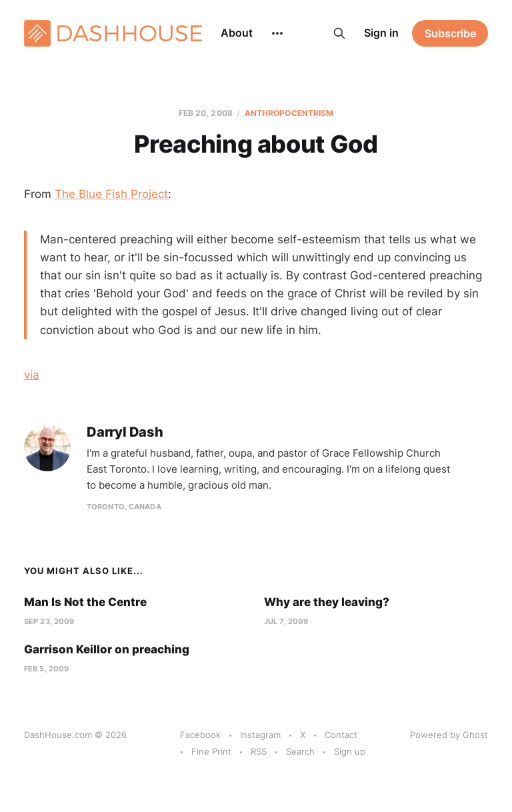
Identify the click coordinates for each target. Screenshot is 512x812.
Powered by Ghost (449, 735)
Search (300, 751)
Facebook (200, 735)
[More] (277, 33)
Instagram (260, 735)
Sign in (381, 33)
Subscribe (450, 33)
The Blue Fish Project (111, 194)
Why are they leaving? (327, 602)
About (237, 33)
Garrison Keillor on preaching (107, 649)
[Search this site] (339, 33)
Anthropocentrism (289, 113)
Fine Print (211, 751)
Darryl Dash (125, 432)
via (32, 375)
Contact (341, 735)
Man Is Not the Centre (85, 602)
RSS (259, 751)
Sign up (350, 751)
